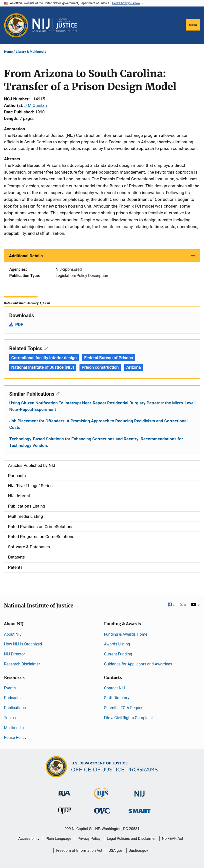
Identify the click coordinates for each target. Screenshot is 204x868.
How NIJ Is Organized (23, 644)
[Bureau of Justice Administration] (64, 791)
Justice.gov (139, 851)
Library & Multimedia (31, 52)
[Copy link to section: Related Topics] (45, 348)
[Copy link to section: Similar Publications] (57, 393)
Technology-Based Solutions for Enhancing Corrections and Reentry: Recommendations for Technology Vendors (96, 442)
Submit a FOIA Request (124, 708)
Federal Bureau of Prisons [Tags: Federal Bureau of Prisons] (109, 358)
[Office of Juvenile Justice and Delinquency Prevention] (64, 812)
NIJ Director (14, 654)
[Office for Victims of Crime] (102, 810)
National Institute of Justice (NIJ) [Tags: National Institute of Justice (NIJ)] (43, 367)
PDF (19, 324)
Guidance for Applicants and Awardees (138, 664)
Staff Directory (117, 698)
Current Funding (118, 654)
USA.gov (116, 851)
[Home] (55, 25)
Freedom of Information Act (79, 851)
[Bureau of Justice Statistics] (102, 797)
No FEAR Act (173, 839)
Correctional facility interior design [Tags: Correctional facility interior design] (44, 358)
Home (8, 52)
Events (10, 688)
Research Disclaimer (22, 664)
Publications (15, 708)
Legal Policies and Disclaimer (131, 839)
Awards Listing (117, 644)
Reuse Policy (15, 737)
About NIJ (13, 634)
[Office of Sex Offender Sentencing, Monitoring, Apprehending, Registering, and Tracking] (139, 809)
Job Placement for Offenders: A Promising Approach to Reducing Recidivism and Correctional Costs (98, 424)
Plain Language (58, 839)
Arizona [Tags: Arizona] (133, 367)
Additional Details (26, 256)
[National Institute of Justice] (139, 791)
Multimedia (14, 728)
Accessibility (29, 839)
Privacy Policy (89, 839)
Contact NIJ (114, 688)
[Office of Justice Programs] (16, 25)
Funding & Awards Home (126, 634)
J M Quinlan (36, 105)
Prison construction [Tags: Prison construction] (100, 367)
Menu (193, 25)
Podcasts (12, 698)
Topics (10, 718)
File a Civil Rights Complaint (128, 718)
